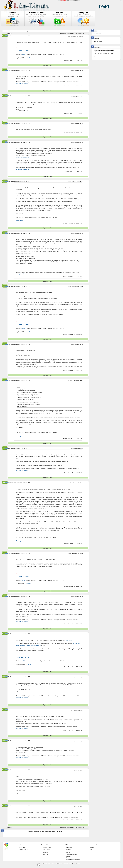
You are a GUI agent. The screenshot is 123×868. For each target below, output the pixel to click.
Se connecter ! (97, 34)
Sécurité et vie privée (72, 854)
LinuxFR (69, 1)
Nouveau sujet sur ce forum (101, 57)
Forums (92, 848)
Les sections (6, 31)
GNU (77, 1)
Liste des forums (98, 41)
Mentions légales (23, 849)
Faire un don (22, 851)
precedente (80, 31)
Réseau (68, 853)
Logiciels (69, 849)
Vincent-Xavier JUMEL (78, 182)
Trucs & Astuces (47, 849)
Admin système (70, 851)
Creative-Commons (76, 864)
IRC (91, 849)
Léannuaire (46, 851)
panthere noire (80, 96)
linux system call (36, 645)
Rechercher (97, 43)
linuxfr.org (19, 718)
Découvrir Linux (47, 848)
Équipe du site (22, 848)
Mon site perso (20, 221)
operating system (77, 644)
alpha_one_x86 (80, 70)
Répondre (45, 65)
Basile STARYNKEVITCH (77, 36)
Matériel (68, 856)
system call (29, 645)
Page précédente (71, 33)
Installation (69, 848)
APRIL (24, 54)
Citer (51, 65)
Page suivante (81, 33)
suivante (85, 31)
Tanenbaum (69, 640)
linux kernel (22, 645)
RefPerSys (28, 58)
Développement (70, 858)
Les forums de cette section (16, 31)
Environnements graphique (73, 860)
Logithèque (46, 853)
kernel (17, 645)
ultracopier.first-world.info (22, 84)
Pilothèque (45, 854)
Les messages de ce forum (28, 31)
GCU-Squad (73, 1)
